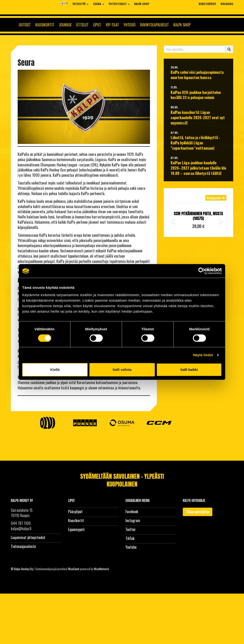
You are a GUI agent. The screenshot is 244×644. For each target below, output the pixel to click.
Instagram (133, 520)
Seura (99, 4)
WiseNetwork (101, 569)
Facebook (132, 512)
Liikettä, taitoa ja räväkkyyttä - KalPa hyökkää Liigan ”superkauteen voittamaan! (195, 143)
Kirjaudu (227, 4)
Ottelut (82, 25)
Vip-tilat (112, 25)
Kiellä (55, 370)
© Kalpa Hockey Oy (22, 569)
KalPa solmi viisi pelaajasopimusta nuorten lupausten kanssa (197, 75)
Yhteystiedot (119, 4)
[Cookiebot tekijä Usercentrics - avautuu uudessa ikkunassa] (202, 271)
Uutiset (25, 25)
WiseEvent (74, 569)
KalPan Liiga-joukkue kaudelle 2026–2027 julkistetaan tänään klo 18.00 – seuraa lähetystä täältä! (198, 168)
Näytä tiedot (203, 355)
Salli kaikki (189, 370)
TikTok (130, 538)
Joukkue (65, 25)
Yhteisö (130, 25)
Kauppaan (216, 198)
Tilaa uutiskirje (198, 512)
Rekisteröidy (207, 4)
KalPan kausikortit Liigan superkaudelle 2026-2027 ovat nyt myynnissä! (198, 118)
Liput (97, 25)
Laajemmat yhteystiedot (28, 537)
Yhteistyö (80, 4)
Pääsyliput (75, 512)
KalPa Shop (142, 4)
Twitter (131, 529)
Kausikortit (45, 25)
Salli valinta (122, 370)
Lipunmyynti (76, 529)
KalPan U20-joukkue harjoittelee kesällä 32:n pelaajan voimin (196, 95)
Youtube (131, 547)
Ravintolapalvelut (154, 25)
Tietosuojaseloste (23, 546)
